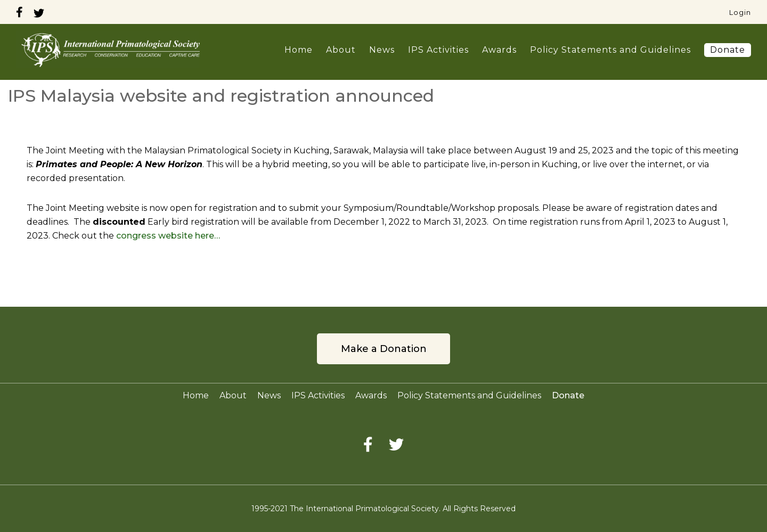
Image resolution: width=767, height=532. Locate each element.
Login (740, 12)
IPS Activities (438, 50)
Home (299, 50)
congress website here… (168, 236)
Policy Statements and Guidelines (610, 50)
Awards (499, 50)
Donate (728, 50)
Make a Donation (384, 349)
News (382, 50)
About (341, 50)
